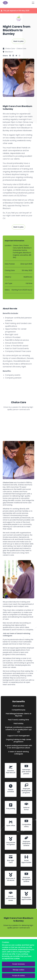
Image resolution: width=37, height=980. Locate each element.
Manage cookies (18, 970)
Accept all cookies (18, 976)
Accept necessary (18, 964)
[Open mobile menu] (33, 3)
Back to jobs (18, 41)
